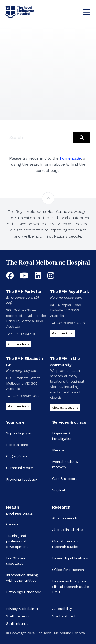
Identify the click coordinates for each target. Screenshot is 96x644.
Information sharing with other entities (22, 578)
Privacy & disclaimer (22, 609)
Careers (12, 524)
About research (65, 518)
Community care (19, 468)
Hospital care (17, 445)
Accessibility (62, 609)
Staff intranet (17, 623)
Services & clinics (69, 422)
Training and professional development (17, 541)
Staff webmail (64, 616)
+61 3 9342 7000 (27, 334)
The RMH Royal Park (70, 292)
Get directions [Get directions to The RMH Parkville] (19, 344)
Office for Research (68, 570)
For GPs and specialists (16, 561)
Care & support (65, 479)
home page (70, 158)
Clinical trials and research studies (66, 544)
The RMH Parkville (24, 292)
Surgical (59, 490)
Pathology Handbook (23, 592)
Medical (58, 450)
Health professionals (19, 510)
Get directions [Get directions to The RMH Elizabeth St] (19, 406)
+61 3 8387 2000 (71, 323)
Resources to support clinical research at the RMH (71, 587)
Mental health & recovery (65, 464)
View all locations (65, 408)
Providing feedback (22, 479)
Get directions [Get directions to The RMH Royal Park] (63, 333)
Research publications (70, 558)
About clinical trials (68, 530)
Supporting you (19, 433)
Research (61, 507)
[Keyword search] (39, 138)
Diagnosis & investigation (62, 436)
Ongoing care (17, 456)
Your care (15, 422)
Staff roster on (18, 616)
